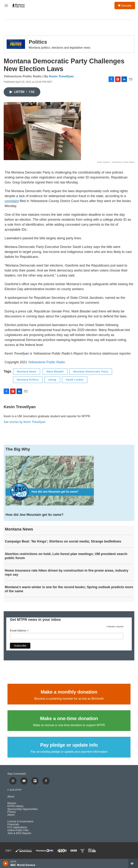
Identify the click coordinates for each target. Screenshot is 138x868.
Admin (11, 815)
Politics (38, 42)
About (11, 797)
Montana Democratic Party (91, 372)
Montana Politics (28, 380)
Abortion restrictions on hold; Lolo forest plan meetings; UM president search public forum (66, 556)
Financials (13, 824)
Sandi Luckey (75, 380)
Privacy (12, 812)
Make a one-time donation (69, 718)
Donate (126, 6)
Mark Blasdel (55, 372)
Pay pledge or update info (69, 745)
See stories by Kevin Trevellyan (25, 422)
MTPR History (15, 806)
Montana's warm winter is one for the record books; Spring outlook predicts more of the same (69, 589)
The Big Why (18, 449)
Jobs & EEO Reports (19, 833)
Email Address (19, 631)
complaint (12, 201)
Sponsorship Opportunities (23, 809)
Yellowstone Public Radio (46, 362)
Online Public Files (18, 830)
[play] (6, 863)
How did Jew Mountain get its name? (34, 515)
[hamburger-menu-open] (6, 6)
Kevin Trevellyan (61, 76)
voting (52, 380)
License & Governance (20, 821)
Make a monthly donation (69, 692)
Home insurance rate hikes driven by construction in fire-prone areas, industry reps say (67, 573)
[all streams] (133, 863)
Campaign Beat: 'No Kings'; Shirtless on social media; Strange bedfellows (63, 541)
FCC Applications (17, 827)
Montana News (27, 372)
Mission (12, 803)
